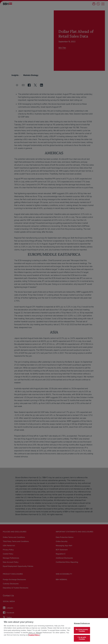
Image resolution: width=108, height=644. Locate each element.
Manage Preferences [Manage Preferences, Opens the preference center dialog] (82, 623)
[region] (54, 631)
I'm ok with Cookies (82, 638)
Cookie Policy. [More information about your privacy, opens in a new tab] (34, 635)
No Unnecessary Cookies (82, 630)
